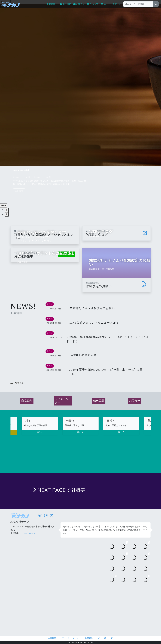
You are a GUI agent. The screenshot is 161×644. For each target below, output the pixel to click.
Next (4, 206)
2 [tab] (7, 214)
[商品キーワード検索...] (138, 4)
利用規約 (89, 638)
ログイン (117, 4)
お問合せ (79, 4)
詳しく (40, 432)
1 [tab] (7, 210)
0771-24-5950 (29, 533)
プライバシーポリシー (71, 638)
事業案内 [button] (51, 4)
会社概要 (66, 4)
